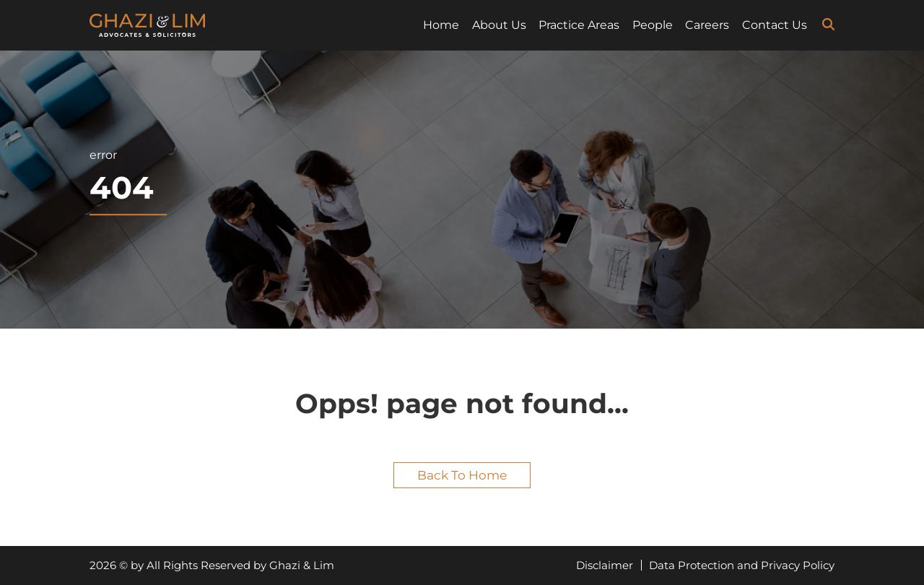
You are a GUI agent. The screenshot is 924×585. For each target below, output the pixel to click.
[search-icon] (828, 25)
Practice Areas (579, 25)
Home (441, 25)
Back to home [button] (462, 475)
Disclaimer (605, 565)
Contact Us (775, 25)
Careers (707, 25)
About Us (499, 25)
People (653, 25)
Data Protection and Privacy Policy (742, 565)
